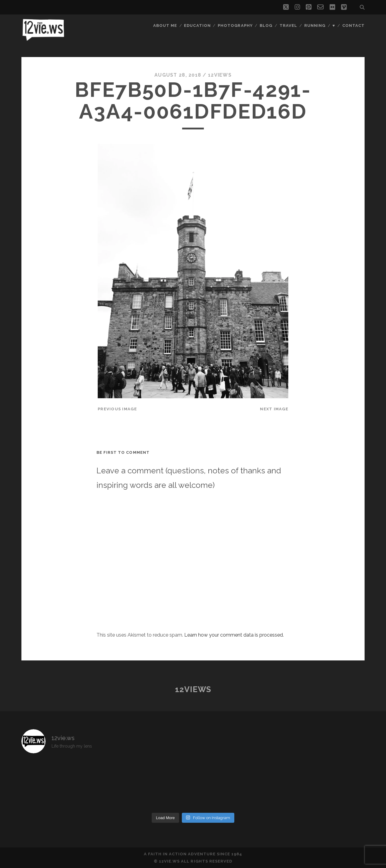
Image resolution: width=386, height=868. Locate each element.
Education (197, 25)
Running (315, 25)
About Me (165, 25)
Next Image (274, 409)
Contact (353, 25)
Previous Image (117, 409)
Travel (288, 25)
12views (220, 75)
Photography (235, 25)
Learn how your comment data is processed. (234, 635)
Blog (266, 25)
